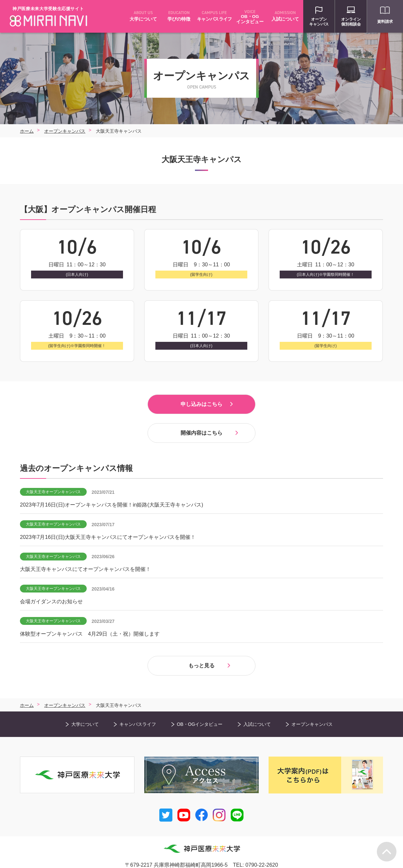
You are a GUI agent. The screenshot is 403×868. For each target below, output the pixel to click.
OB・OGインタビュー (200, 711)
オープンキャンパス (312, 711)
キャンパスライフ (138, 711)
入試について (257, 711)
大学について (85, 711)
